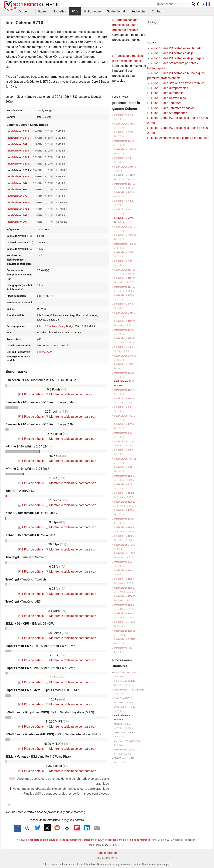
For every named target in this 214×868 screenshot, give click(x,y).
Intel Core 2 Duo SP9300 (127, 672)
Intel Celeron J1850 (124, 545)
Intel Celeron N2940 (125, 338)
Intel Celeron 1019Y (124, 364)
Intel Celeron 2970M (125, 356)
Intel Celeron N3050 (125, 536)
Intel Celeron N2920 (125, 321)
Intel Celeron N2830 (125, 527)
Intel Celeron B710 (124, 381)
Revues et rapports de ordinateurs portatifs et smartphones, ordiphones (57, 840)
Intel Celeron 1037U (125, 158)
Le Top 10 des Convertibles (167, 98)
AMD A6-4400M (122, 724)
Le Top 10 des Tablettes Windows (172, 108)
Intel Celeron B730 (18, 202)
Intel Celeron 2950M (125, 167)
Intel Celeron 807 (17, 189)
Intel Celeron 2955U (125, 313)
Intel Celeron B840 (18, 157)
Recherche (138, 11)
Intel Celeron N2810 (125, 570)
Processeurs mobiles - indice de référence (128, 840)
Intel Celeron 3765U (125, 115)
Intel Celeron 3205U (125, 304)
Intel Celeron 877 (17, 196)
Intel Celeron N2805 (125, 631)
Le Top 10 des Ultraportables (169, 88)
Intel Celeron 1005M (125, 235)
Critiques (40, 11)
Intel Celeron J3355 (124, 347)
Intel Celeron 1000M (125, 149)
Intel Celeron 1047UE (125, 459)
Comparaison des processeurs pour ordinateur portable (125, 25)
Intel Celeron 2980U (125, 252)
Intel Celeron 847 (17, 183)
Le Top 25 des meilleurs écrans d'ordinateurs (179, 138)
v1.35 (8, 805)
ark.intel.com (45, 352)
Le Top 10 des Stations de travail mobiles (177, 83)
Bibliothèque (92, 11)
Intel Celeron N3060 (125, 476)
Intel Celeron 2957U (125, 407)
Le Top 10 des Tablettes (165, 103)
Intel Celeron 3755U (125, 124)
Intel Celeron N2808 (125, 605)
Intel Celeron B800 (18, 176)
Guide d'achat (116, 11)
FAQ (75, 11)
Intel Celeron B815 (18, 138)
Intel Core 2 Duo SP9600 (127, 741)
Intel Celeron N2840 (125, 493)
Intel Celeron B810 (18, 131)
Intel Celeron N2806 (125, 613)
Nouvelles (59, 11)
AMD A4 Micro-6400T (125, 750)
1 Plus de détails (31, 394)
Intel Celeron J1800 (124, 553)
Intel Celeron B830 (18, 151)
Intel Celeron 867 (17, 215)
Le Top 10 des (159, 118)
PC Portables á (179, 118)
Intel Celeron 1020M (125, 244)
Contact (157, 11)
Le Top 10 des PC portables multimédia (176, 48)
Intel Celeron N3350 (125, 399)
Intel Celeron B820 (18, 164)
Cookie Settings (107, 853)
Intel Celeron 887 (17, 144)
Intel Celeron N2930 (125, 278)
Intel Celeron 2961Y (124, 450)
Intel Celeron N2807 (125, 588)
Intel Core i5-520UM (125, 698)
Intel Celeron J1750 (124, 622)
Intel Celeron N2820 (125, 502)
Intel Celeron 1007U (125, 416)
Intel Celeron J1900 (124, 442)
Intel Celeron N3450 (125, 184)
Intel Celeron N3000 (125, 596)
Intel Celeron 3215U (125, 132)
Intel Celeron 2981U (125, 227)
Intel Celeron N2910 (125, 390)
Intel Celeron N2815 (125, 579)
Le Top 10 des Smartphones (168, 113)
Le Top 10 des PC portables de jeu (172, 53)
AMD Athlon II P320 (125, 707)
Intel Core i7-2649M (125, 681)
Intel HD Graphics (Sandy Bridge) (56, 326)
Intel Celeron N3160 (125, 270)
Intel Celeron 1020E (124, 201)
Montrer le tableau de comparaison (71, 394)
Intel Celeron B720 (18, 209)
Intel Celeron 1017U (125, 261)
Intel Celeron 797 (17, 222)
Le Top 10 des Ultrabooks (166, 93)
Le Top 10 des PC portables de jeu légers (177, 58)
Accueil (23, 11)
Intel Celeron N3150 (125, 287)
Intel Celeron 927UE (125, 639)
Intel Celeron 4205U (125, 218)
